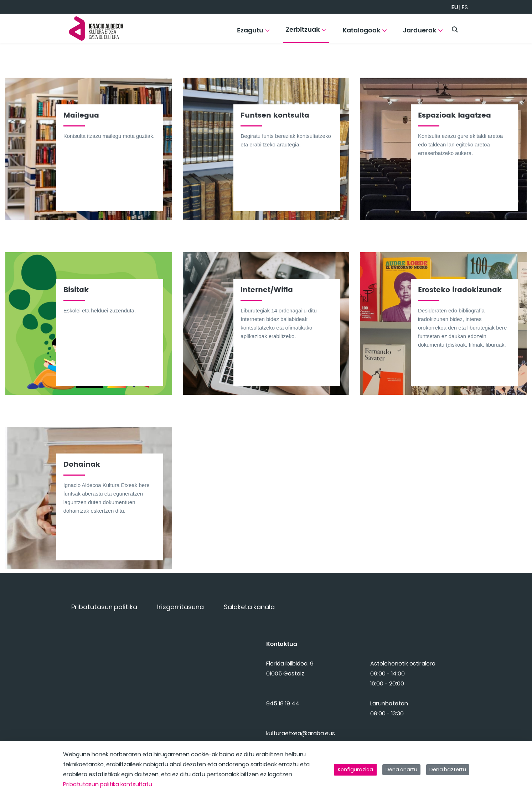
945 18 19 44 (283, 713)
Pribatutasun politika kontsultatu (108, 784)
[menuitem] (253, 33)
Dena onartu (401, 769)
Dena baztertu (448, 769)
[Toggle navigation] (514, 27)
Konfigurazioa (355, 769)
